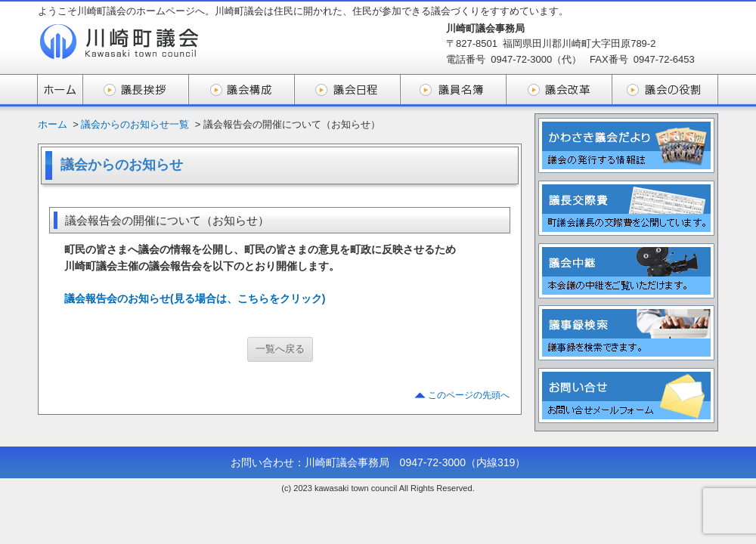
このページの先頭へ (469, 395)
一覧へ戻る (280, 349)
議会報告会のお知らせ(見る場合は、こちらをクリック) (195, 298)
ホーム (53, 124)
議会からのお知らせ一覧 (135, 124)
